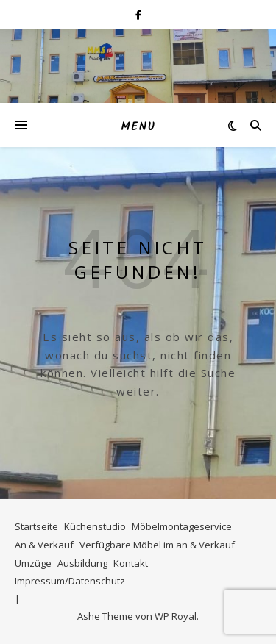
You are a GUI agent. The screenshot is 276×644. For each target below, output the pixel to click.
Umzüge (33, 563)
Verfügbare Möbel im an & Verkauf (157, 545)
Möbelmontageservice (182, 526)
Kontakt (131, 563)
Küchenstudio (95, 526)
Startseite (36, 526)
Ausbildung (82, 563)
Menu (138, 127)
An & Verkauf (44, 545)
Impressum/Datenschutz (70, 581)
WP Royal (176, 616)
